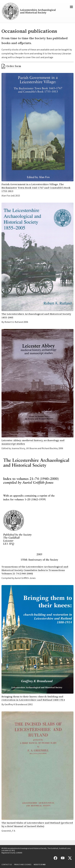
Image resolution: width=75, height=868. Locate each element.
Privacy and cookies (23, 865)
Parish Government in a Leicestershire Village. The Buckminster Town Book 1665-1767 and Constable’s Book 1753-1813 (36, 188)
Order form (14, 66)
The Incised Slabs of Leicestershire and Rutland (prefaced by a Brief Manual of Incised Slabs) (37, 824)
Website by (40, 865)
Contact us (7, 865)
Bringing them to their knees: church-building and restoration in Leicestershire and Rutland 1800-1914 (33, 698)
